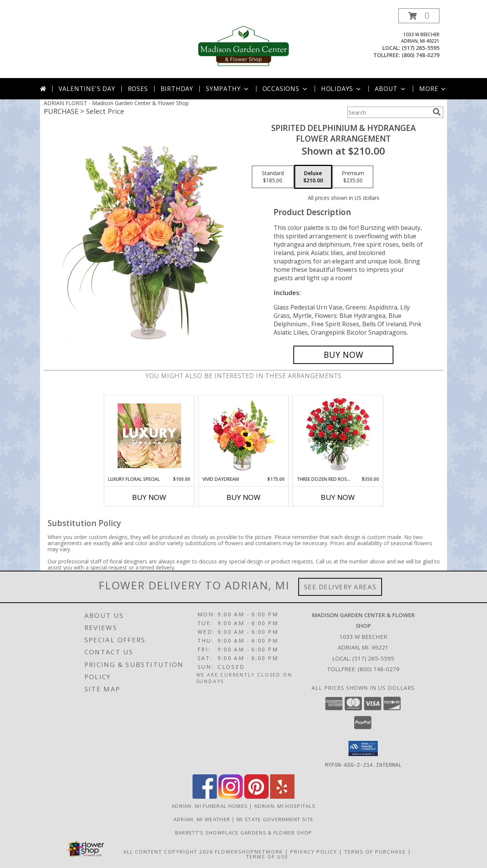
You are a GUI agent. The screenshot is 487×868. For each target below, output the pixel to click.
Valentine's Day (87, 89)
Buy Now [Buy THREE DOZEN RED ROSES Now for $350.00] (338, 497)
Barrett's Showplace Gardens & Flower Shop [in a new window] (243, 832)
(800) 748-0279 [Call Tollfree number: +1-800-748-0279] (379, 669)
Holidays (342, 89)
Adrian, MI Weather (202, 819)
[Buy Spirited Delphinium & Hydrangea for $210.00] (343, 355)
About (391, 89)
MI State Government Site (275, 819)
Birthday (177, 89)
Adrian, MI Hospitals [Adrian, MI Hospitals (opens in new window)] (285, 806)
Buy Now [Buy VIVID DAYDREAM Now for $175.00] (243, 497)
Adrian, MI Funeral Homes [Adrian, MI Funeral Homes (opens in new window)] (210, 806)
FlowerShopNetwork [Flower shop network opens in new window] (249, 851)
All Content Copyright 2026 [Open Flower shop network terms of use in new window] (168, 851)
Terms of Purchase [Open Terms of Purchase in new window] (375, 851)
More (433, 89)
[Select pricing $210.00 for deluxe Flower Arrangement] (313, 177)
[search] (437, 112)
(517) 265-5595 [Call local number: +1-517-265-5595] (421, 48)
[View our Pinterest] (256, 796)
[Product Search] (388, 112)
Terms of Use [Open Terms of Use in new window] (267, 856)
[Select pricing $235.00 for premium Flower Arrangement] (353, 177)
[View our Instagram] (231, 796)
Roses (138, 89)
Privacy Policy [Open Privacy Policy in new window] (314, 851)
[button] (419, 16)
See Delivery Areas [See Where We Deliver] (340, 587)
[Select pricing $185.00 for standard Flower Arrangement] (273, 177)
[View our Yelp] (282, 796)
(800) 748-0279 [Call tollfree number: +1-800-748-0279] (421, 55)
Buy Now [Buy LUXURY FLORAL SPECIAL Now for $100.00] (149, 497)
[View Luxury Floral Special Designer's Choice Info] (149, 436)
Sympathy (228, 89)
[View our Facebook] (205, 796)
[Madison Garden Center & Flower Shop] (243, 43)
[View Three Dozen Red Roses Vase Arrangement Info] (338, 436)
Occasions (286, 89)
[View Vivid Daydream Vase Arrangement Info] (244, 436)
